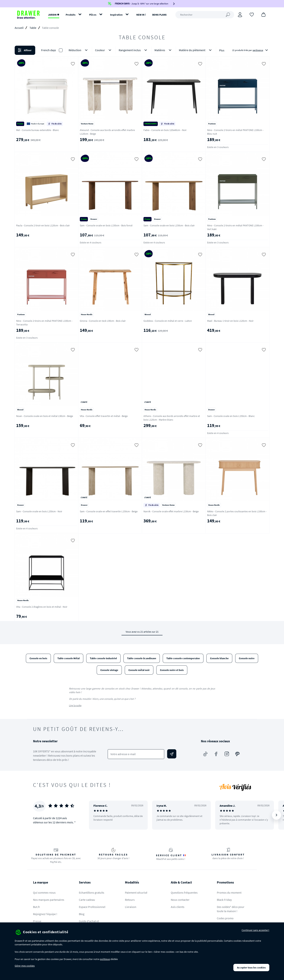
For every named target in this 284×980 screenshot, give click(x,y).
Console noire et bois (172, 670)
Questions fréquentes (184, 893)
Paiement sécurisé (136, 893)
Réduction (79, 50)
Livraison (131, 907)
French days (49, 50)
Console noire (247, 658)
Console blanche (219, 658)
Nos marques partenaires (49, 900)
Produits (71, 15)
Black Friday (224, 900)
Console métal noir (139, 670)
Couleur (104, 50)
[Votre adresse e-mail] (136, 754)
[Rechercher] (205, 15)
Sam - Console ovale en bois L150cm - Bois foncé (106, 225)
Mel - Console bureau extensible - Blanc (38, 130)
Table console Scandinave (142, 658)
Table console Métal (69, 658)
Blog (82, 914)
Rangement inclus (134, 50)
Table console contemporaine (183, 658)
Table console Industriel (103, 658)
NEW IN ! (141, 15)
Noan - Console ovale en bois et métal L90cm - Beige (45, 416)
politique (105, 959)
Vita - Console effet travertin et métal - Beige (104, 416)
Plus (222, 50)
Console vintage (109, 670)
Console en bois (38, 658)
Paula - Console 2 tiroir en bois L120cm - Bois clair (43, 225)
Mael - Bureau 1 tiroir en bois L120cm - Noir (230, 321)
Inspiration (116, 15)
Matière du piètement (196, 50)
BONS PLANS (159, 15)
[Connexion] (240, 15)
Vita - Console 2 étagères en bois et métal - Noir (42, 607)
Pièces (93, 15)
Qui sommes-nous (44, 893)
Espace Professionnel (92, 907)
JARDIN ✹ (54, 15)
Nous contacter (180, 900)
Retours (130, 900)
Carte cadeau (87, 900)
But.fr (37, 907)
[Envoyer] (172, 754)
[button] (142, 50)
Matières (164, 50)
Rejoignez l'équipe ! (45, 914)
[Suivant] (276, 815)
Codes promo (225, 918)
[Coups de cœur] (252, 14)
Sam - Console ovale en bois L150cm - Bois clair (169, 225)
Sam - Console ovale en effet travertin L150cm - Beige (109, 511)
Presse (37, 921)
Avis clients (178, 907)
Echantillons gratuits (92, 893)
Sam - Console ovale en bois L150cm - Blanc (231, 416)
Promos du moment (229, 893)
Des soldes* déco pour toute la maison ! (231, 909)
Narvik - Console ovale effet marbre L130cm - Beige (171, 511)
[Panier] (263, 14)
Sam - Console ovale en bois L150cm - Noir (39, 511)
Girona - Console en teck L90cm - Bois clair (103, 321)
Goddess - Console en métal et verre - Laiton (168, 321)
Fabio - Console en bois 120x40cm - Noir (165, 130)
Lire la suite (75, 705)
